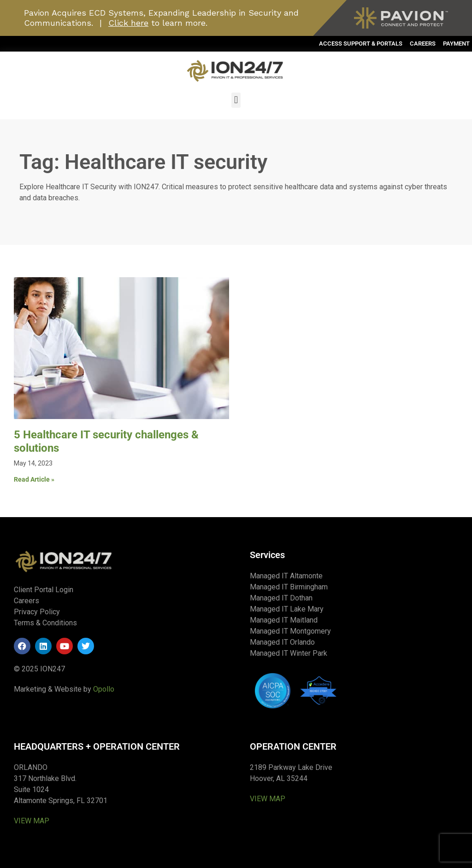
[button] (236, 100)
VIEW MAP (32, 821)
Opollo (104, 689)
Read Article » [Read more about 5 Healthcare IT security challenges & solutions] (34, 479)
